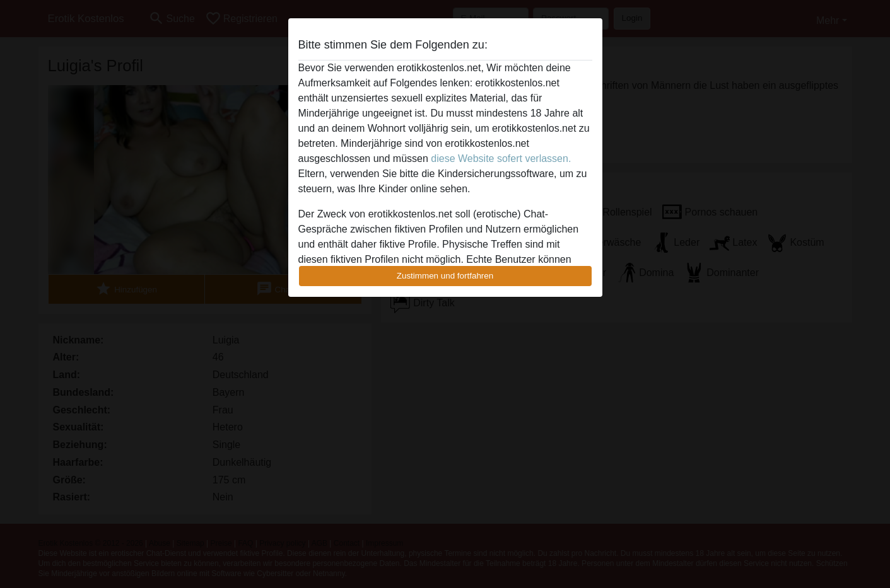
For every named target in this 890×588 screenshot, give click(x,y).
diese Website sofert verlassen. (501, 159)
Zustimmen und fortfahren (445, 276)
